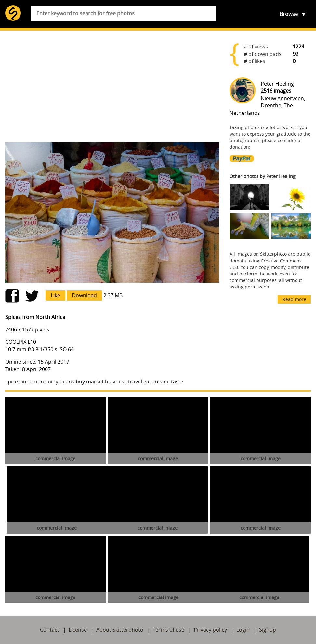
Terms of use (169, 630)
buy (80, 382)
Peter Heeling (277, 84)
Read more (294, 299)
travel (135, 382)
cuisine (161, 382)
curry (52, 382)
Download (84, 295)
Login (243, 630)
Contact (50, 630)
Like (55, 295)
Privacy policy (210, 630)
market (95, 382)
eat (147, 382)
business (116, 382)
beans (67, 382)
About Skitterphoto (120, 630)
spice (12, 382)
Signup (268, 630)
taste (177, 382)
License (78, 630)
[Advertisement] (112, 87)
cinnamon (32, 382)
